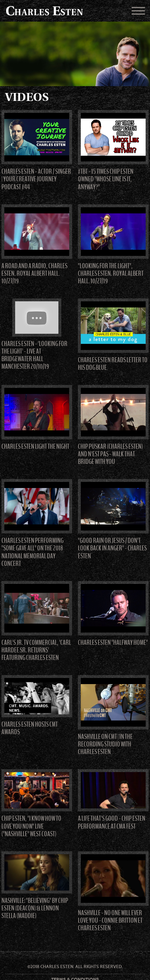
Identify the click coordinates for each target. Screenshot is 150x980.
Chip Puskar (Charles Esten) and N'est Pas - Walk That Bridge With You (110, 454)
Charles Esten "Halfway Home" (113, 643)
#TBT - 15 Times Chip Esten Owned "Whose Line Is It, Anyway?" (106, 179)
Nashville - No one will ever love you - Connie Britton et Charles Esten (110, 921)
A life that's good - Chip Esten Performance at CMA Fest (112, 822)
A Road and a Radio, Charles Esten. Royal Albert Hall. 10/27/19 (34, 274)
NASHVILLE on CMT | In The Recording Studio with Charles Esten (105, 744)
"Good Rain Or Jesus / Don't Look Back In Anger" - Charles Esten (112, 548)
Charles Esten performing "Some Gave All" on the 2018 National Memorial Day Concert (32, 552)
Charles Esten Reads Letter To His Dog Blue (113, 364)
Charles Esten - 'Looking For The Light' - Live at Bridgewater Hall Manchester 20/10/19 (34, 355)
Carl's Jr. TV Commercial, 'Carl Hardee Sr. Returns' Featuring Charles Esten (36, 650)
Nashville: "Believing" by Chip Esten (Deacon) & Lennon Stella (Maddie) (35, 908)
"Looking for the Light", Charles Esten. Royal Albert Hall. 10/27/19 (111, 274)
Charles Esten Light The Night (35, 447)
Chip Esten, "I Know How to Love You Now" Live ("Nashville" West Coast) (31, 826)
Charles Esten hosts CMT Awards (30, 728)
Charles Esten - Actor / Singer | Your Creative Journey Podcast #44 (36, 179)
